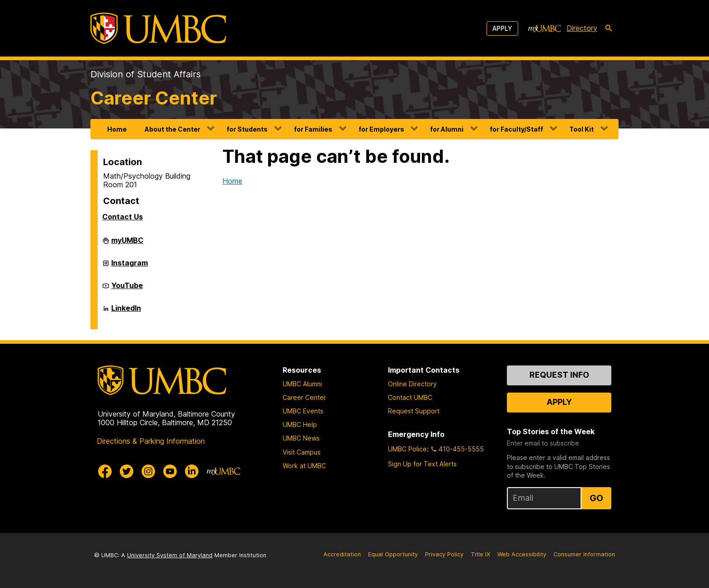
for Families (313, 129)
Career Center (154, 98)
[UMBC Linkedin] (192, 471)
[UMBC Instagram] (148, 471)
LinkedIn (126, 312)
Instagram (130, 266)
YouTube (127, 289)
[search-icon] (609, 28)
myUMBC (127, 244)
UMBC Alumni (302, 384)
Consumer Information (584, 554)
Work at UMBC (304, 466)
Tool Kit (581, 129)
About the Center (173, 129)
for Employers (381, 129)
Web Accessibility (522, 554)
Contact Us (123, 217)
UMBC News (301, 438)
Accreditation (342, 554)
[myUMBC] (544, 28)
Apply (502, 28)
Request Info (559, 375)
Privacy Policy (444, 554)
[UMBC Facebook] (105, 471)
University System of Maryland (170, 555)
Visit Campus (302, 452)
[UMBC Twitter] (127, 471)
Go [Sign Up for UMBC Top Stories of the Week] (596, 498)
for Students (247, 129)
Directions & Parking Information (151, 441)
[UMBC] (158, 28)
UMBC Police (407, 449)
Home (117, 129)
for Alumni (447, 129)
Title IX (480, 554)
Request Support (414, 411)
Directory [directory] (582, 28)
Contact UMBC (410, 397)
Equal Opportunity (393, 554)
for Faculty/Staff (516, 129)
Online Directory (412, 384)
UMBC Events (303, 411)
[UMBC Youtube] (170, 471)
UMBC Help (300, 424)
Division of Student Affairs (146, 74)
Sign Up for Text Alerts (422, 464)
